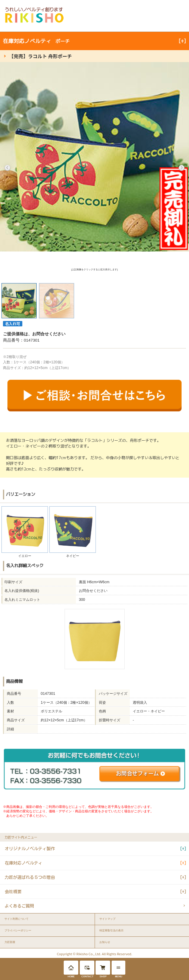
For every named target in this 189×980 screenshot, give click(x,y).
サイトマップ (107, 919)
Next (182, 168)
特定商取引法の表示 (111, 930)
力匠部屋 (10, 942)
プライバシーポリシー (18, 930)
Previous (7, 168)
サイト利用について (17, 919)
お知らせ (105, 942)
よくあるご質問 (19, 906)
